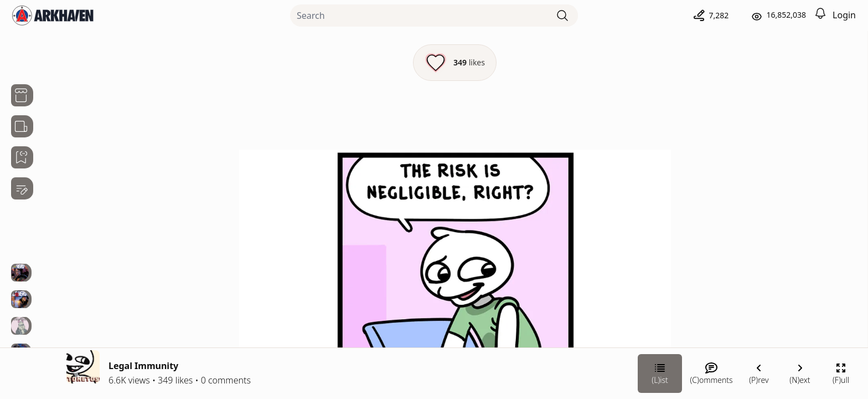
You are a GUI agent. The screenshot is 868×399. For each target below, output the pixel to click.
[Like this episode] (331, 63)
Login (844, 15)
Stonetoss (744, 214)
